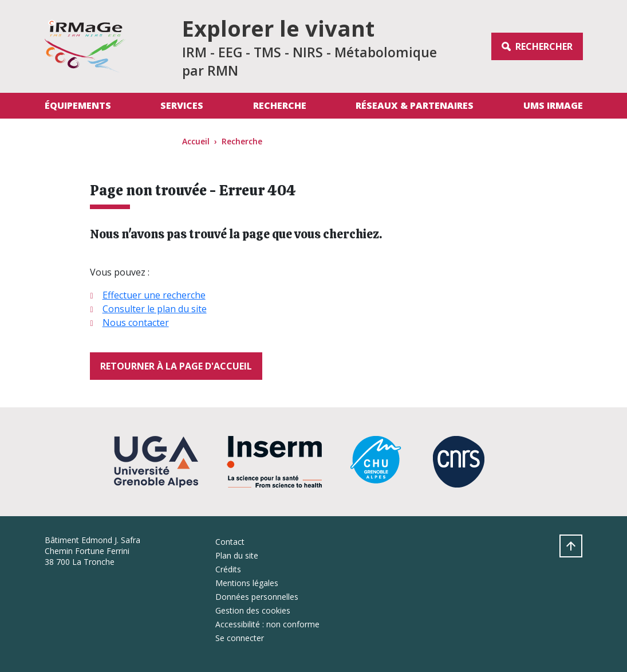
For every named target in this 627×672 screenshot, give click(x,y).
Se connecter (240, 638)
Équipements (78, 105)
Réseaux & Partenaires (415, 105)
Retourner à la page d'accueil (176, 366)
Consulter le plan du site (155, 309)
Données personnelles (257, 597)
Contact (230, 542)
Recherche (280, 105)
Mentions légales (247, 583)
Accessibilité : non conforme (267, 624)
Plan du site (237, 555)
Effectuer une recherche (154, 295)
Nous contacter (136, 323)
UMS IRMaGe (553, 105)
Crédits (228, 569)
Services (182, 105)
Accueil (196, 141)
